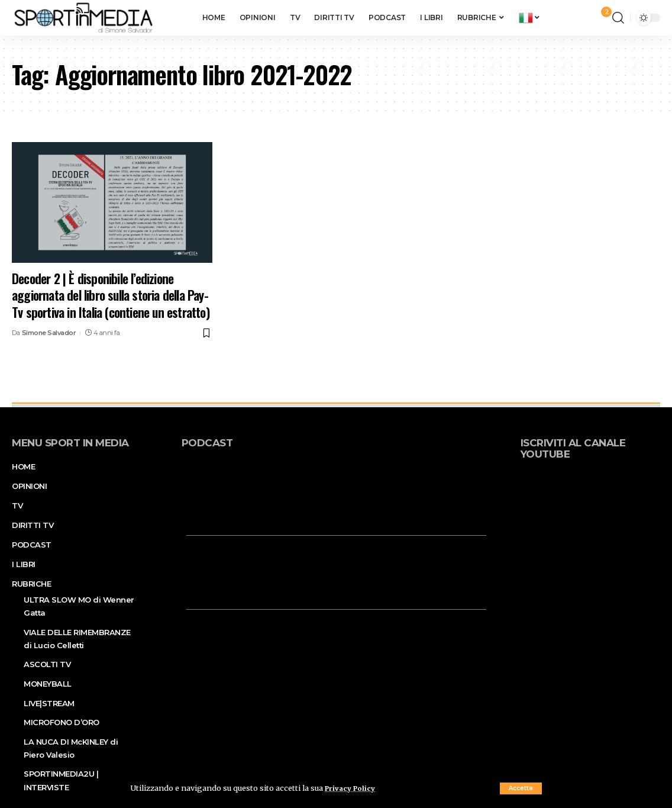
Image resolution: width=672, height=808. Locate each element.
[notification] (600, 18)
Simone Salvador (49, 333)
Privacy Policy (353, 788)
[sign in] (584, 18)
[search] (618, 18)
